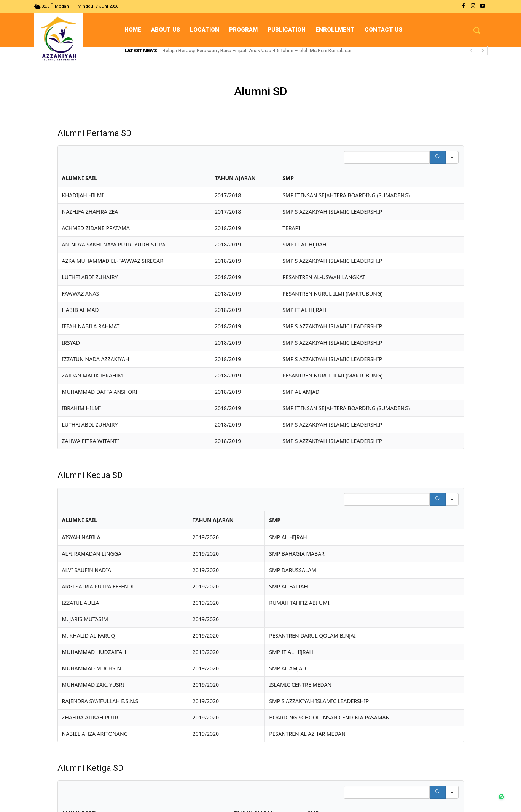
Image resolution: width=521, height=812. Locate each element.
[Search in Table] (387, 157)
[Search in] (452, 157)
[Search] (438, 157)
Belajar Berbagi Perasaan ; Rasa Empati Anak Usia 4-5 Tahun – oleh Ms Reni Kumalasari (258, 50)
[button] (476, 30)
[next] (483, 50)
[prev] (471, 50)
